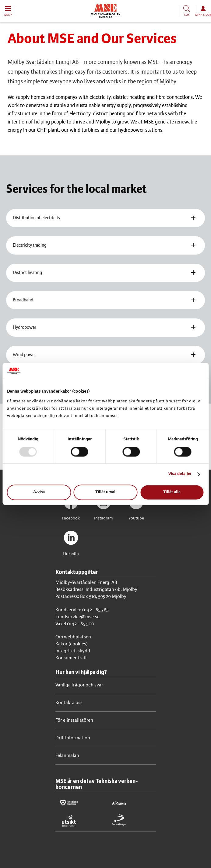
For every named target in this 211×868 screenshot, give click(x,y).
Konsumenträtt (71, 658)
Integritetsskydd (73, 651)
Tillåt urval (105, 493)
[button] (8, 11)
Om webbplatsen (73, 637)
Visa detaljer (180, 474)
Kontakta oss (69, 703)
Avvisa (39, 493)
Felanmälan (67, 756)
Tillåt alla (172, 493)
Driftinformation (73, 738)
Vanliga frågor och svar (79, 685)
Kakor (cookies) (72, 644)
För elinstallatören (74, 720)
